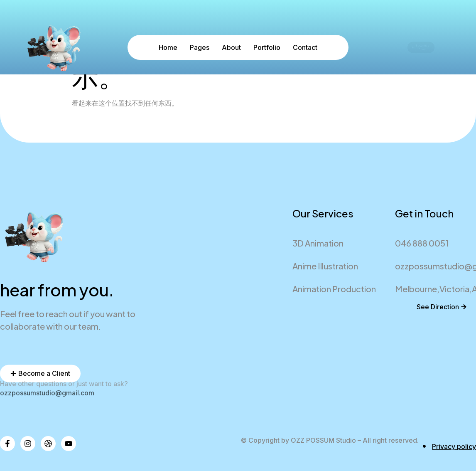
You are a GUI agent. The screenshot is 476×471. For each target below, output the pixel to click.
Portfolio (267, 47)
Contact (305, 47)
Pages (200, 47)
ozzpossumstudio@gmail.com (47, 393)
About (231, 47)
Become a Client (419, 48)
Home (168, 47)
